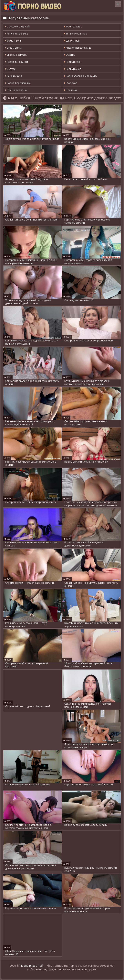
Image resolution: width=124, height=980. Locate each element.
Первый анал (73, 69)
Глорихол (71, 83)
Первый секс (72, 62)
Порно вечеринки (17, 62)
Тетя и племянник (76, 34)
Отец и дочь (13, 48)
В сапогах (71, 90)
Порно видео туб (31, 973)
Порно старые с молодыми (81, 76)
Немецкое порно (16, 90)
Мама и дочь (13, 41)
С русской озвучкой (17, 27)
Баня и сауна (14, 76)
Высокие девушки (16, 55)
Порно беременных (18, 83)
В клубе (10, 69)
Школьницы (72, 41)
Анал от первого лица (78, 48)
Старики (70, 55)
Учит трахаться (74, 27)
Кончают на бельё (17, 34)
